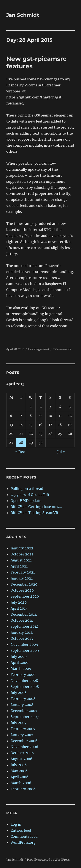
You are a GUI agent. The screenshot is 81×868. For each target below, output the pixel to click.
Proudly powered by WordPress (48, 860)
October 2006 (22, 753)
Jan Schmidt (23, 15)
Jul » (61, 452)
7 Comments (62, 349)
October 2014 (22, 620)
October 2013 (22, 638)
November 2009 (24, 644)
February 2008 (23, 699)
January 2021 (22, 578)
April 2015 (19, 608)
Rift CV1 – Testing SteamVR (34, 513)
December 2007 (24, 711)
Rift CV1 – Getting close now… (36, 507)
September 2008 (25, 687)
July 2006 (19, 765)
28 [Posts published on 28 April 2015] (21, 443)
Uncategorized (39, 349)
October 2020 (22, 590)
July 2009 (19, 656)
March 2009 (21, 669)
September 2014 (24, 626)
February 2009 (23, 675)
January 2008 (22, 705)
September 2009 (25, 650)
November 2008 (24, 681)
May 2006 (19, 771)
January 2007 (22, 735)
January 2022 (22, 548)
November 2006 (24, 747)
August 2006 (21, 759)
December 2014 (24, 614)
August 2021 (21, 560)
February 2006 (23, 789)
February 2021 (23, 572)
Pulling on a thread (27, 489)
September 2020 (25, 596)
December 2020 (24, 584)
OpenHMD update (26, 501)
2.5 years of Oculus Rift (30, 495)
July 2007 (18, 723)
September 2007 (25, 717)
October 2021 (22, 554)
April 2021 (19, 566)
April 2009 (20, 663)
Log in (16, 824)
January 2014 (22, 632)
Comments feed (24, 836)
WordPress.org (23, 842)
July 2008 (19, 693)
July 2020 (19, 602)
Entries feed (21, 830)
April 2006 (20, 777)
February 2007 (23, 729)
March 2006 (21, 783)
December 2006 (24, 741)
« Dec (20, 452)
